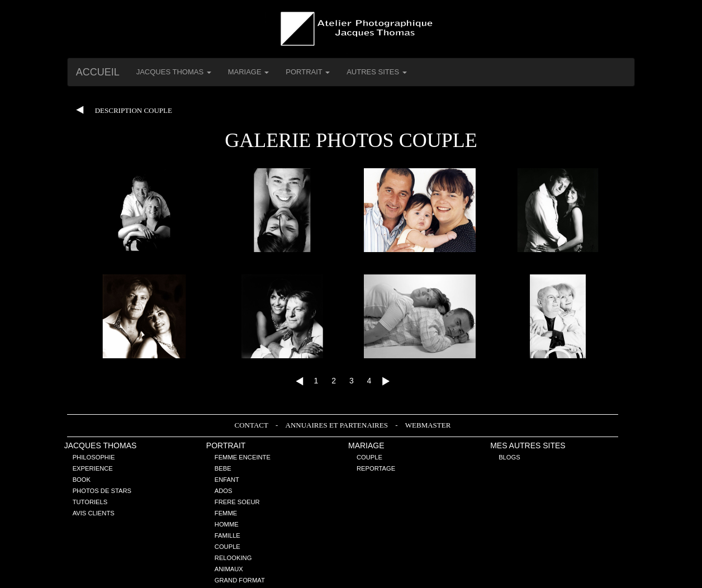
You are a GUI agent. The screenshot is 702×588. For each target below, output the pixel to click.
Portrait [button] (308, 72)
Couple (227, 547)
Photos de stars (102, 491)
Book (82, 480)
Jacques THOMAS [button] (174, 72)
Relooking (233, 558)
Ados (224, 491)
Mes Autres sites (528, 445)
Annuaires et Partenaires (338, 425)
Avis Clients (94, 513)
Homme (227, 524)
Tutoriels (90, 502)
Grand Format (240, 580)
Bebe (223, 468)
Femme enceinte (243, 457)
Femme (226, 513)
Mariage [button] (249, 72)
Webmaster (428, 425)
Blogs (509, 457)
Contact (252, 425)
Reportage (376, 468)
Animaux (229, 569)
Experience (93, 468)
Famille (227, 535)
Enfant (227, 480)
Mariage (366, 445)
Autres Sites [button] (377, 72)
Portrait (226, 445)
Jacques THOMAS (101, 445)
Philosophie (94, 457)
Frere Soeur (237, 502)
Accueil (98, 72)
